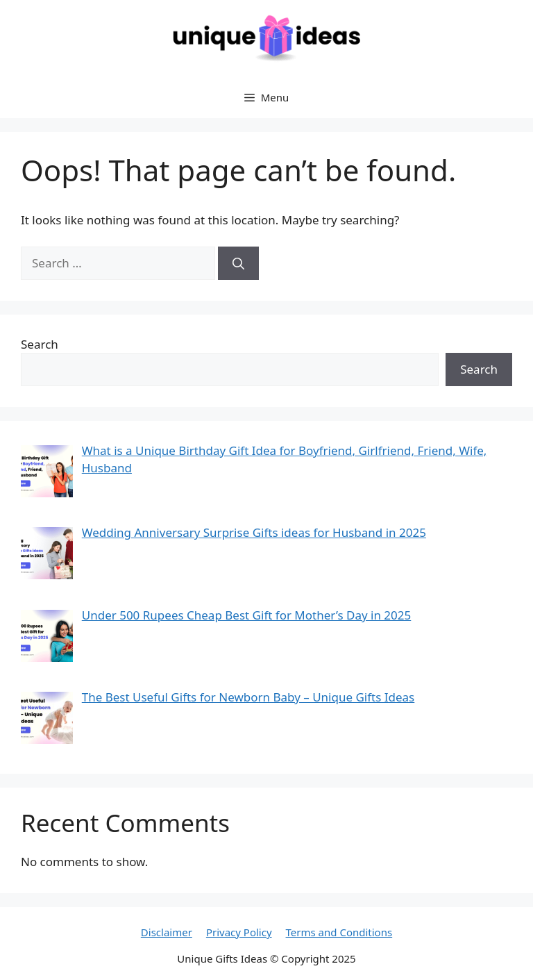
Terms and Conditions (339, 932)
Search (40, 344)
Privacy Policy (239, 932)
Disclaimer (167, 932)
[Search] (238, 263)
